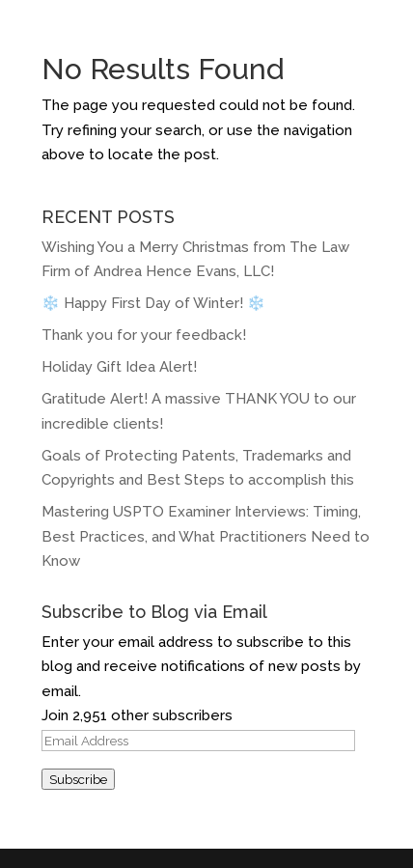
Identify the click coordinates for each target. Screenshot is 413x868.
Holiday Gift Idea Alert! (121, 367)
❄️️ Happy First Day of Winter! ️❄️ (153, 303)
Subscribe (78, 779)
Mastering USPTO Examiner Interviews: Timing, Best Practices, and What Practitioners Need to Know (206, 536)
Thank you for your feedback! (144, 335)
